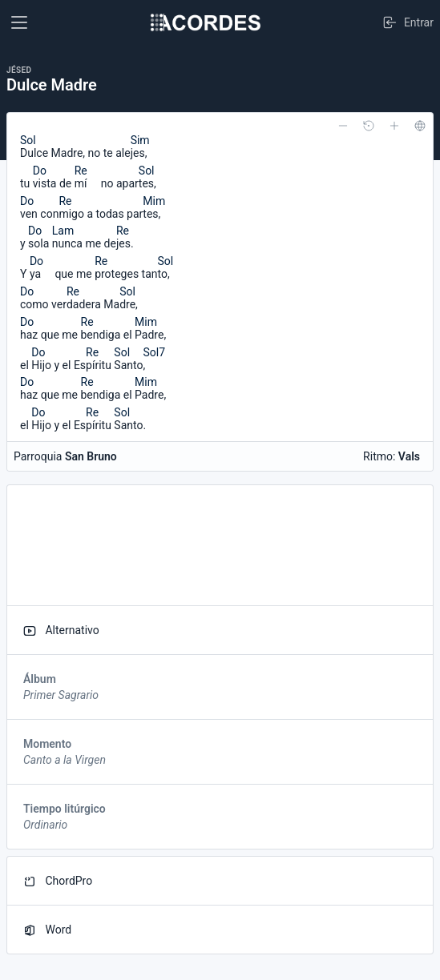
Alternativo (61, 631)
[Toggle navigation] (19, 22)
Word (47, 930)
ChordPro (58, 881)
